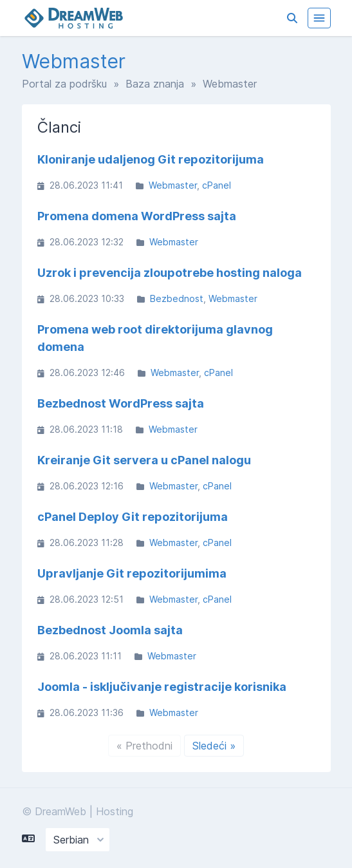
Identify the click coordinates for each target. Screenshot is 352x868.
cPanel (217, 185)
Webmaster (173, 185)
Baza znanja (155, 84)
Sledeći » (214, 746)
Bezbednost (177, 298)
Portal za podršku (64, 84)
